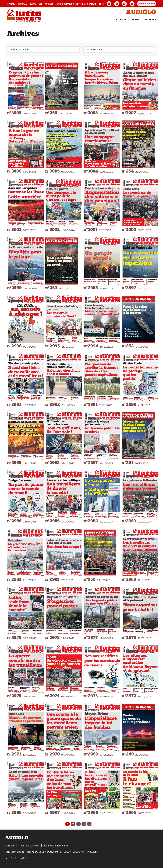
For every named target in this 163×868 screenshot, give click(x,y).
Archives (150, 19)
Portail (11, 4)
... (95, 824)
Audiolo (141, 12)
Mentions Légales (29, 845)
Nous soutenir (147, 4)
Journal (22, 4)
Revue (33, 4)
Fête (101, 4)
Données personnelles (56, 845)
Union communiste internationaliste (76, 4)
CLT (40, 4)
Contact (10, 845)
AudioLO (49, 4)
